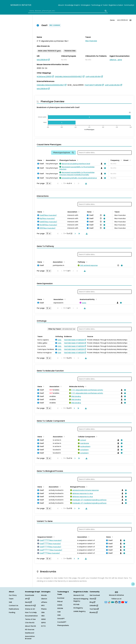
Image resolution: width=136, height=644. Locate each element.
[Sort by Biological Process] (86, 487)
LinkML (60, 605)
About (61, 5)
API (27, 599)
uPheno (44, 602)
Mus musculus (91, 41)
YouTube (94, 609)
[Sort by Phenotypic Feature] (77, 160)
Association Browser (30, 638)
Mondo (44, 595)
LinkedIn (94, 606)
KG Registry (78, 608)
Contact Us (14, 606)
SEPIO (43, 623)
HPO (43, 606)
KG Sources (30, 630)
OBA (43, 612)
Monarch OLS (79, 595)
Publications (14, 609)
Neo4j (28, 602)
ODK (59, 615)
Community (129, 5)
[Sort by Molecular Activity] (85, 386)
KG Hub (76, 604)
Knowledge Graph (72, 5)
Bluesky (94, 612)
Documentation (31, 616)
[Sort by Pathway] (86, 262)
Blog (92, 602)
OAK (59, 612)
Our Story (13, 595)
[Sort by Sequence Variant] (54, 537)
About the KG (30, 626)
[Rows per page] (49, 183)
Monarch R (30, 606)
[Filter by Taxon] (62, 329)
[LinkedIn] (119, 602)
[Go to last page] (79, 234)
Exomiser (61, 598)
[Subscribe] (106, 602)
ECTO (43, 626)
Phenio (44, 609)
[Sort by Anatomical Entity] (96, 299)
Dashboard (30, 633)
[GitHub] (116, 602)
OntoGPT (61, 619)
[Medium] (113, 602)
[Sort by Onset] (130, 160)
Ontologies (85, 5)
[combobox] (68, 11)
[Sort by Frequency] (121, 160)
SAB (10, 602)
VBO (43, 616)
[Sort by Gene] (43, 160)
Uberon (44, 599)
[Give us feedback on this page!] (133, 584)
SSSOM (60, 608)
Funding (12, 612)
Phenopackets (63, 625)
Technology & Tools (99, 5)
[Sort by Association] (57, 160)
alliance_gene (116, 60)
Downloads (30, 595)
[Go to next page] (75, 234)
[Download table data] (86, 183)
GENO (43, 619)
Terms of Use (30, 619)
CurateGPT (62, 622)
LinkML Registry (80, 611)
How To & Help (31, 612)
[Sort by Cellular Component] (96, 436)
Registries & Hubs (116, 5)
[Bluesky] (126, 602)
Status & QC (30, 609)
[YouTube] (123, 602)
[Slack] (109, 602)
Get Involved (95, 595)
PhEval (60, 602)
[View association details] (105, 164)
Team (11, 599)
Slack (93, 599)
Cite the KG (30, 623)
